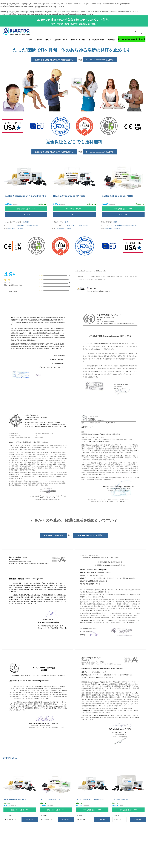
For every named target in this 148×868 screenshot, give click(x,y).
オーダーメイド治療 (78, 40)
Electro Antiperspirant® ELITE (51, 799)
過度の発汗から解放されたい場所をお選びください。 (54, 60)
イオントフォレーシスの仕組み (40, 40)
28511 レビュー (9, 283)
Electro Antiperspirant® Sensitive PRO (90, 799)
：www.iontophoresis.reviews (76, 225)
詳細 (67, 222)
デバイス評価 (12, 291)
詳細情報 (26, 222)
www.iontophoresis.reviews (27, 225)
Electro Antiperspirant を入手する (100, 60)
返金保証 (111, 40)
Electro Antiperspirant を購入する (132, 39)
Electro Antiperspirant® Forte (15, 799)
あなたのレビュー (61, 40)
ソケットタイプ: (8, 815)
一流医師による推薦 (16, 228)
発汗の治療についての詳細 (54, 535)
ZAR (136, 31)
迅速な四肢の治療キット (120, 799)
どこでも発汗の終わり (97, 40)
